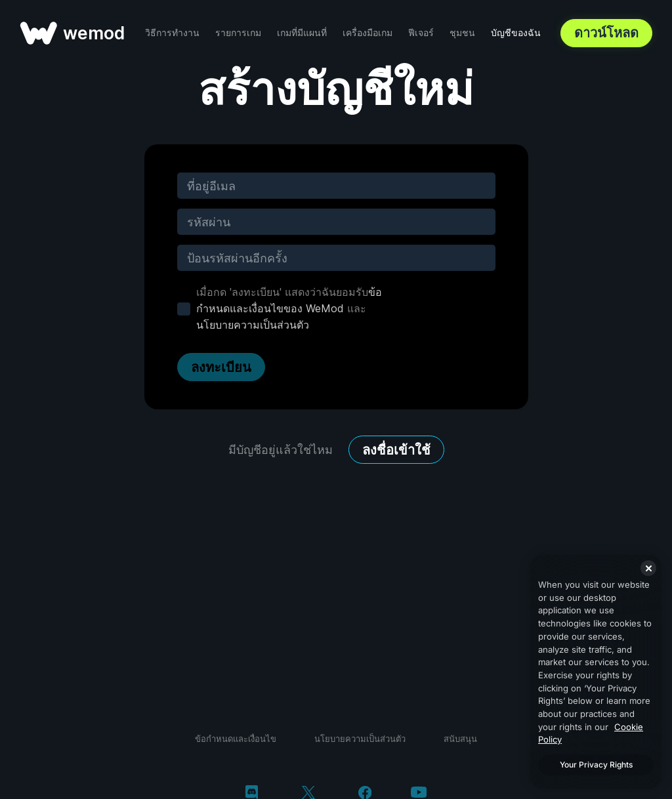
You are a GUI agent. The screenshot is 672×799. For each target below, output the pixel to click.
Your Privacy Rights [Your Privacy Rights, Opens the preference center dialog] (596, 765)
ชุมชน (462, 32)
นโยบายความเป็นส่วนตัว (253, 325)
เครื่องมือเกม (367, 32)
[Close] (648, 568)
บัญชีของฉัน (516, 32)
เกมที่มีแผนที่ (302, 32)
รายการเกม (238, 32)
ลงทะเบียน (221, 367)
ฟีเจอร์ (421, 32)
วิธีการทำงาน (172, 32)
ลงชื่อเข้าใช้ (396, 450)
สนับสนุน (460, 739)
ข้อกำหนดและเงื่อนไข (236, 739)
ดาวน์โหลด (606, 33)
